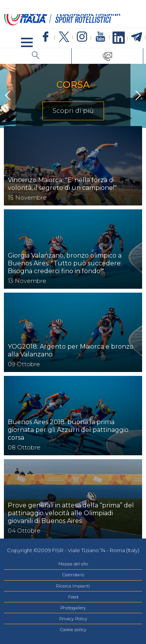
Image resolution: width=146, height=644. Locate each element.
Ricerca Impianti (73, 586)
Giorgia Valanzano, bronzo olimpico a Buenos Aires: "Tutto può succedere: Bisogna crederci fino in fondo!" (65, 263)
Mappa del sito (73, 564)
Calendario (73, 575)
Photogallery (73, 608)
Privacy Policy (73, 619)
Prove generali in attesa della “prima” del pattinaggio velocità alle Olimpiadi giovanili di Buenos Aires (71, 513)
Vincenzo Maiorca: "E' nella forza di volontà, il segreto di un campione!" (62, 184)
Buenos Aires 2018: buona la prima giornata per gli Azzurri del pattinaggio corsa (68, 430)
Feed (73, 597)
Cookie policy (73, 630)
